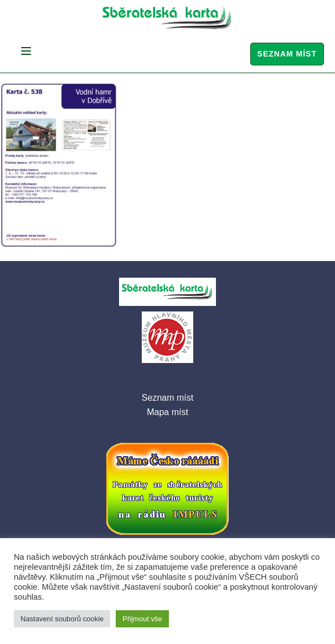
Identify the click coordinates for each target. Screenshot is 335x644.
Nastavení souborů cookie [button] (62, 619)
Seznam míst (287, 54)
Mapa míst (167, 412)
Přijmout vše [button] (142, 619)
